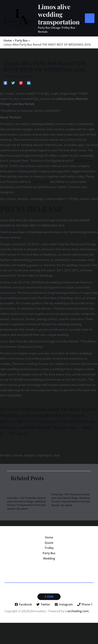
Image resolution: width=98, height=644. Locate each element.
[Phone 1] (85, 626)
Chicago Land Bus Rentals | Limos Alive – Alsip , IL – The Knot (48, 448)
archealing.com (78, 632)
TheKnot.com (40, 197)
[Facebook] (5, 98)
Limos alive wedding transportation (66, 22)
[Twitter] (13, 98)
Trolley (49, 569)
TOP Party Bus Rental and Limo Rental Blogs (26, 521)
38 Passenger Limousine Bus (27, 513)
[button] (49, 618)
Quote (49, 564)
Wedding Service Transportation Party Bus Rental (27, 526)
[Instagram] (64, 626)
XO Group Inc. (84, 176)
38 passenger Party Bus (70, 511)
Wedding (49, 580)
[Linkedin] (29, 98)
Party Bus (12, 91)
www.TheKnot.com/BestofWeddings (39, 442)
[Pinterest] (21, 98)
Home (49, 559)
